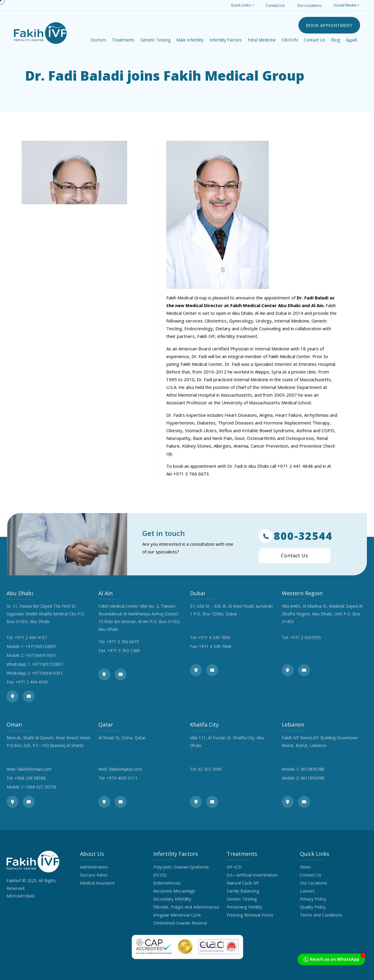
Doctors (98, 40)
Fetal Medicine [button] (262, 40)
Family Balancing (243, 891)
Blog (335, 40)
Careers (307, 891)
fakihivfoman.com (34, 769)
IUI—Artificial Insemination (252, 875)
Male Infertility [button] (190, 40)
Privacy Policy (313, 899)
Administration (94, 867)
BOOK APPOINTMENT (329, 25)
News (305, 867)
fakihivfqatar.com (126, 769)
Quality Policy (313, 907)
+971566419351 (41, 655)
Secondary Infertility (172, 899)
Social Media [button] (345, 5)
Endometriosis (167, 883)
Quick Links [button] (241, 5)
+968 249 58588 (30, 778)
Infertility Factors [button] (226, 40)
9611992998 (312, 778)
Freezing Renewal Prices (250, 915)
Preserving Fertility (244, 907)
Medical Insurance (97, 883)
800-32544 (296, 536)
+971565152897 (41, 646)
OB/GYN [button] (290, 40)
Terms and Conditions (321, 915)
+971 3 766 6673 (123, 642)
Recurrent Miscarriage (174, 891)
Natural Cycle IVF (243, 883)
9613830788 (312, 769)
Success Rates (94, 875)
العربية (351, 40)
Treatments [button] (123, 40)
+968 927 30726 (41, 787)
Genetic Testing (242, 899)
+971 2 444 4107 (31, 637)
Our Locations (309, 5)
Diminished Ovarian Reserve (180, 923)
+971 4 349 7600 (214, 637)
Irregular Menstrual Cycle (177, 915)
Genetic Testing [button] (155, 40)
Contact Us (275, 5)
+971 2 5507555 (305, 637)
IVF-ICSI (234, 867)
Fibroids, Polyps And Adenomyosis (186, 907)
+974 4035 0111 (122, 778)
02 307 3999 (210, 769)
